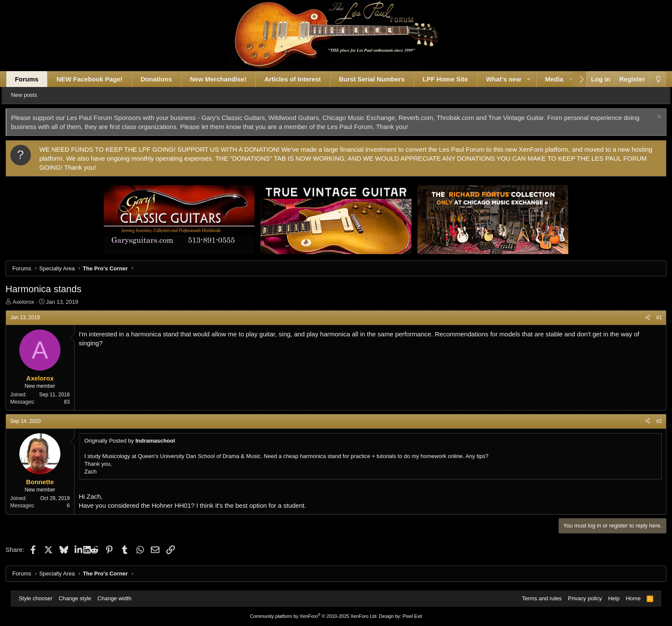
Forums (36, 79)
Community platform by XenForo (314, 616)
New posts (37, 95)
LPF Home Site (454, 79)
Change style (79, 598)
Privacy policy (581, 598)
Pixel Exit (412, 616)
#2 (650, 421)
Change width (118, 598)
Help (610, 598)
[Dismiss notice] (649, 118)
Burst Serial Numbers (381, 79)
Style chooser (40, 598)
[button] (538, 79)
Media (563, 79)
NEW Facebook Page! (99, 79)
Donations (165, 79)
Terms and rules (538, 598)
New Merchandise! (227, 79)
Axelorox (32, 302)
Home (629, 598)
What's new (513, 79)
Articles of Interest (302, 79)
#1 (650, 317)
